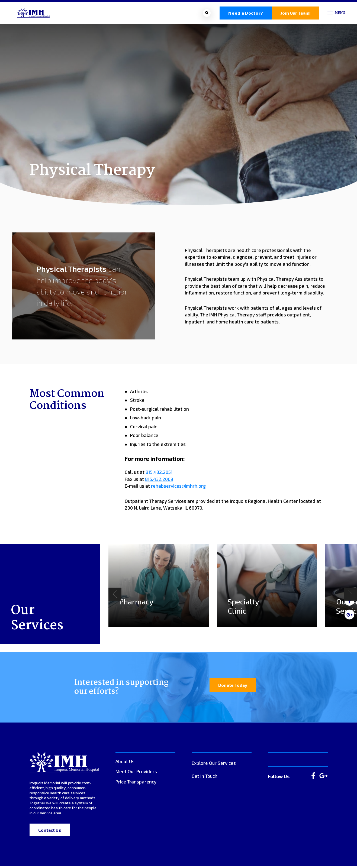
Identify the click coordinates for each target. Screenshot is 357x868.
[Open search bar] (207, 14)
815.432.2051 (159, 474)
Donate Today (233, 687)
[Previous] (115, 596)
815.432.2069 (159, 481)
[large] (313, 778)
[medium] (349, 614)
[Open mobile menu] (337, 14)
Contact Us (50, 832)
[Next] (350, 596)
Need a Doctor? (246, 14)
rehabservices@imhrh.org (178, 488)
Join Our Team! (296, 14)
